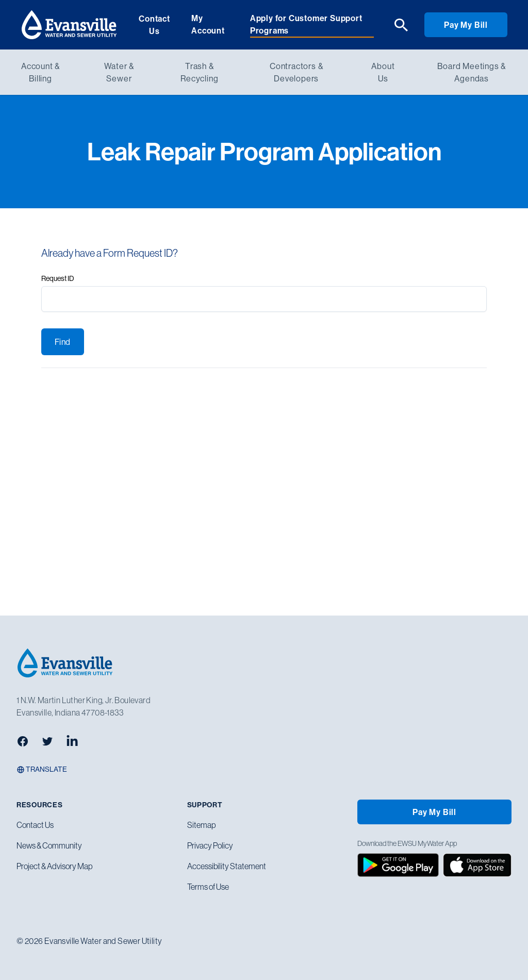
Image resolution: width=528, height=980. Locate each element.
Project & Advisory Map (54, 866)
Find (63, 342)
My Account (208, 24)
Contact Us (154, 25)
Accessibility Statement (227, 866)
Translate (42, 769)
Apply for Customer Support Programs (306, 24)
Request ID (58, 278)
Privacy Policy (210, 845)
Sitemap (201, 825)
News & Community (49, 845)
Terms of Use (208, 887)
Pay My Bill (466, 25)
